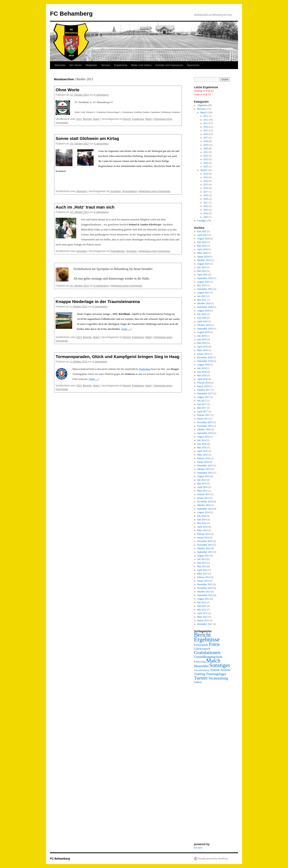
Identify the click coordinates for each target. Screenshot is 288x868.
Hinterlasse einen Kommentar (155, 191)
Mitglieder (91, 65)
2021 (206, 152)
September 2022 (205, 278)
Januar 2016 (203, 462)
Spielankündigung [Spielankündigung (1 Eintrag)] (202, 670)
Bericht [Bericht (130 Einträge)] (202, 635)
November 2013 (205, 545)
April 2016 (202, 451)
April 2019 (202, 347)
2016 (206, 134)
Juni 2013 (202, 563)
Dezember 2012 (205, 584)
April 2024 (202, 249)
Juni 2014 (202, 520)
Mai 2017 (202, 408)
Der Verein (75, 65)
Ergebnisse (121, 65)
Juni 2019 (202, 339)
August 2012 (203, 599)
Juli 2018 (202, 368)
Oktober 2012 (204, 592)
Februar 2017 (204, 415)
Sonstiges (115, 191)
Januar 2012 (203, 620)
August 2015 (203, 476)
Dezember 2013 (205, 541)
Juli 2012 (202, 602)
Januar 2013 (203, 581)
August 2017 (203, 397)
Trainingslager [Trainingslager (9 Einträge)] (216, 674)
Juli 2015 (202, 480)
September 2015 (205, 473)
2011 (206, 116)
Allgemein (81, 191)
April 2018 (202, 379)
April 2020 (202, 321)
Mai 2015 (202, 484)
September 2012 (205, 595)
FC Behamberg (71, 14)
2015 (206, 130)
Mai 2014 (202, 523)
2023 (206, 159)
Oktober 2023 (204, 260)
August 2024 (203, 239)
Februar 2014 (204, 534)
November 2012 (205, 588)
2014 (206, 127)
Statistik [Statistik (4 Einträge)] (215, 670)
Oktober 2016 (204, 429)
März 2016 (202, 455)
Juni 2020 (202, 318)
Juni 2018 (202, 372)
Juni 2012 (202, 606)
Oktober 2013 (204, 548)
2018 (206, 141)
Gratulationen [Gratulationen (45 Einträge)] (207, 652)
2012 (206, 120)
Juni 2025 (202, 231)
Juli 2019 (202, 336)
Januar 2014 (203, 538)
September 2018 (205, 361)
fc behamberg (101, 95)
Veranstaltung (129, 191)
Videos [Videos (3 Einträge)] (198, 682)
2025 (206, 167)
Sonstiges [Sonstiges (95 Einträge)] (220, 665)
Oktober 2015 (204, 469)
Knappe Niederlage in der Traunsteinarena (98, 302)
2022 (206, 156)
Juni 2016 (202, 444)
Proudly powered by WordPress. (213, 859)
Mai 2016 (202, 448)
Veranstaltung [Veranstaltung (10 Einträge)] (218, 678)
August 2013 (203, 556)
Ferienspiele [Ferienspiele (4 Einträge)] (201, 645)
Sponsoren (193, 65)
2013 (79, 119)
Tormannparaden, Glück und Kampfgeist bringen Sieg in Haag (117, 357)
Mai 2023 (202, 271)
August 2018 (203, 365)
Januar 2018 (203, 386)
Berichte (87, 119)
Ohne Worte (67, 90)
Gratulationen (118, 251)
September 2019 (205, 329)
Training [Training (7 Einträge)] (200, 674)
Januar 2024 (203, 257)
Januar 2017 (203, 419)
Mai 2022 (202, 285)
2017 (206, 138)
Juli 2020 (202, 314)
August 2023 (203, 264)
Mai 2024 (202, 246)
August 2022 (203, 282)
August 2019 (203, 332)
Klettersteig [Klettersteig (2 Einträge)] (200, 662)
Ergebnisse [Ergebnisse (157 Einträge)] (207, 639)
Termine (106, 65)
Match (96, 119)
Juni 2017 (202, 404)
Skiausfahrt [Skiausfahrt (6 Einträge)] (201, 666)
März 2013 (202, 574)
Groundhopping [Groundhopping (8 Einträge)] (205, 657)
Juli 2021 (202, 296)
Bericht (127, 119)
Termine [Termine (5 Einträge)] (225, 670)
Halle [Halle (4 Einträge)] (219, 657)
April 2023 (202, 275)
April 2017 (202, 411)
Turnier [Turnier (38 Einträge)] (201, 678)
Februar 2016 (204, 458)
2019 (206, 145)
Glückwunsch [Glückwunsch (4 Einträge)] (202, 649)
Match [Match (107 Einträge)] (213, 661)
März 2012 (202, 617)
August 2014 (203, 512)
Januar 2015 (203, 498)
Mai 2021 (202, 300)
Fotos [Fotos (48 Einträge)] (214, 644)
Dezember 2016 (205, 422)
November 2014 (205, 502)
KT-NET (198, 848)
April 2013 (202, 570)
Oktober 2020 (204, 303)
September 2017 (205, 393)
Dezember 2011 (205, 624)
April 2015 (202, 487)
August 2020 (203, 311)
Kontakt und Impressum (169, 65)
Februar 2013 (204, 577)
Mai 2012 (202, 610)
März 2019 (202, 350)
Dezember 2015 (205, 466)
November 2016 (205, 426)
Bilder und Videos (141, 65)
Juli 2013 (202, 559)
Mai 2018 (202, 375)
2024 (206, 163)
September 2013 (205, 552)
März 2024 (202, 253)
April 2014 (202, 527)
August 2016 (203, 437)
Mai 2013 (202, 566)
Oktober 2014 (204, 505)
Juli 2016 (202, 440)
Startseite (60, 65)
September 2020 (205, 307)
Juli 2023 (202, 267)
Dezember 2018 (205, 357)
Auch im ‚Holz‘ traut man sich (85, 207)
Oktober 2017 (204, 390)
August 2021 (203, 293)
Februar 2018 (204, 383)
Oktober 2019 (204, 325)
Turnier (204, 170)
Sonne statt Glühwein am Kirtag (87, 138)
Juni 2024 (202, 242)
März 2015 (202, 491)
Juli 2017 (202, 401)
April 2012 (202, 613)
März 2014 (202, 530)
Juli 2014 (202, 516)
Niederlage (145, 369)
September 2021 (205, 289)
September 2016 (205, 433)
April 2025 (202, 235)
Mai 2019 (202, 343)
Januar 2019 (203, 354)
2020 (206, 149)
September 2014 (205, 509)
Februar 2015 (204, 494)
